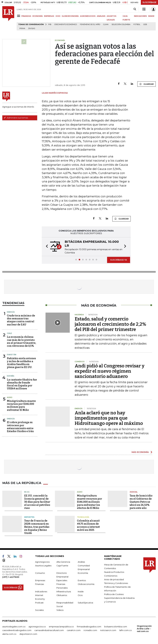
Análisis (81, 562)
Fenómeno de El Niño (90, 24)
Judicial (134, 492)
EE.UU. (27, 492)
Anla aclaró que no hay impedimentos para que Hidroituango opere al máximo (109, 418)
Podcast (39, 603)
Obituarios (62, 595)
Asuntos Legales (43, 566)
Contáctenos (111, 576)
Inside (81, 591)
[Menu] (19, 16)
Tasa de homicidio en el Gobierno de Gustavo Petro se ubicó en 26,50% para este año (141, 502)
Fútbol (137, 24)
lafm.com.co (126, 630)
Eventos (82, 580)
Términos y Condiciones (116, 583)
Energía (11, 312)
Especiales (62, 580)
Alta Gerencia (63, 562)
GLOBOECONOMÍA (70, 16)
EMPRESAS (49, 16)
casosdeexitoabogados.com (17, 630)
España (11, 376)
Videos (60, 610)
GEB (145, 24)
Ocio (80, 595)
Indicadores (41, 591)
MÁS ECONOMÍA (140, 452)
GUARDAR (147, 84)
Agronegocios (42, 562)
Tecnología (83, 517)
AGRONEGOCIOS (88, 16)
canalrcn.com (74, 630)
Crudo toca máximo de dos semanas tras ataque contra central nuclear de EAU (21, 320)
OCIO (58, 16)
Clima (106, 24)
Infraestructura (64, 591)
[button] (46, 247)
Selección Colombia (121, 24)
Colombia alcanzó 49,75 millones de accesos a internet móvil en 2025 (88, 525)
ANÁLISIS (101, 16)
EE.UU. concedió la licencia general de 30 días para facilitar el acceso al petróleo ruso (37, 502)
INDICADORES (140, 16)
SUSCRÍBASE (149, 2)
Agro (10, 397)
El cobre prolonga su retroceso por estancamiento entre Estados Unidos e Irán (20, 427)
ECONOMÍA (38, 16)
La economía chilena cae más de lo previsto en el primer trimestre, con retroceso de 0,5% (22, 341)
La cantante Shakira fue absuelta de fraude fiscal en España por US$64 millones (22, 384)
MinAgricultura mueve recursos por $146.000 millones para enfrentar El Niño (21, 405)
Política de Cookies (114, 594)
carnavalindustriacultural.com (49, 630)
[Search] (135, 9)
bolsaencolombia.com (116, 627)
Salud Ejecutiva (85, 603)
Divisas (32, 28)
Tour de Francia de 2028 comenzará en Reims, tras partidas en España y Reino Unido (37, 527)
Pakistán (12, 355)
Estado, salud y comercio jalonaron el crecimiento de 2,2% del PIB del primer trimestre (110, 324)
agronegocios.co (37, 627)
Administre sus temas (16, 118)
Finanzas (39, 584)
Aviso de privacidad (114, 579)
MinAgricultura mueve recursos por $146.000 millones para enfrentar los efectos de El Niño (89, 502)
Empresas (40, 580)
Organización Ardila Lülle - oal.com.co (144, 629)
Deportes (29, 517)
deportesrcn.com (28, 634)
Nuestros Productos (114, 572)
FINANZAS (26, 16)
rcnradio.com (90, 630)
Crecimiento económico (66, 24)
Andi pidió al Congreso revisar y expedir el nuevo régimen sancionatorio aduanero (110, 371)
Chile (9, 333)
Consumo (40, 573)
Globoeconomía (86, 584)
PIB (50, 24)
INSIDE (151, 16)
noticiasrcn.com (108, 630)
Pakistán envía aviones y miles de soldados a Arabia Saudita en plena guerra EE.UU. (21, 363)
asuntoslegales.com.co (14, 627)
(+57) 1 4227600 (11, 577)
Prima (22, 28)
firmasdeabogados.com (89, 627)
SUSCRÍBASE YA (119, 260)
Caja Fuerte (62, 566)
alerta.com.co (9, 634)
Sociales (39, 610)
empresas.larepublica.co (61, 627)
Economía (83, 573)
